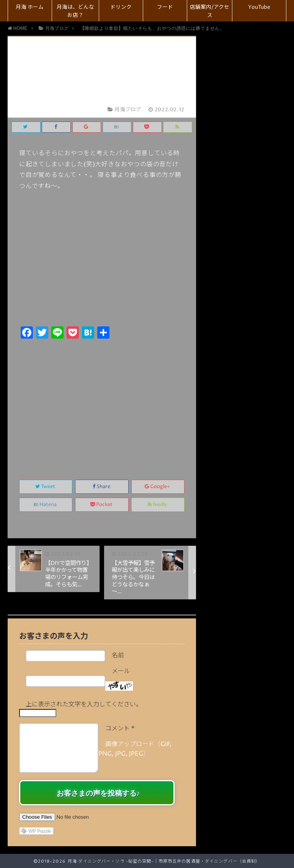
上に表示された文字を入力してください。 (84, 704)
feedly (158, 505)
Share (102, 487)
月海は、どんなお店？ (75, 11)
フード (165, 7)
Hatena (46, 505)
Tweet (46, 487)
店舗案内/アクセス (210, 11)
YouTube (259, 7)
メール (121, 671)
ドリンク (121, 7)
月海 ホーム (30, 7)
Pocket (102, 505)
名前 (118, 655)
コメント (120, 728)
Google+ (158, 487)
